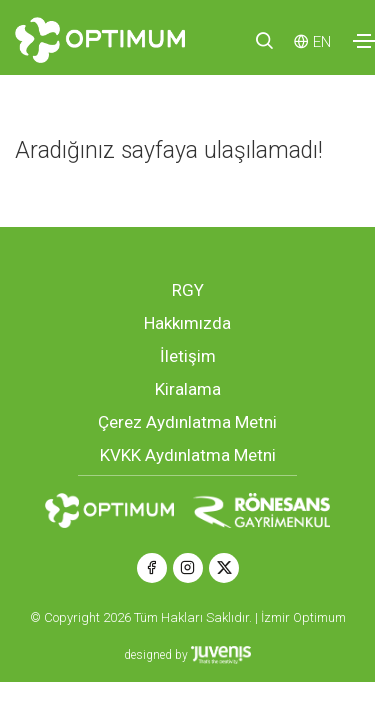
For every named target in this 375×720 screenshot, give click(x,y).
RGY (188, 290)
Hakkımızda (187, 323)
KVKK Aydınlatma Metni (188, 455)
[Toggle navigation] (364, 41)
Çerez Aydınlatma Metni (187, 422)
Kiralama (188, 389)
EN (322, 42)
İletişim (188, 356)
